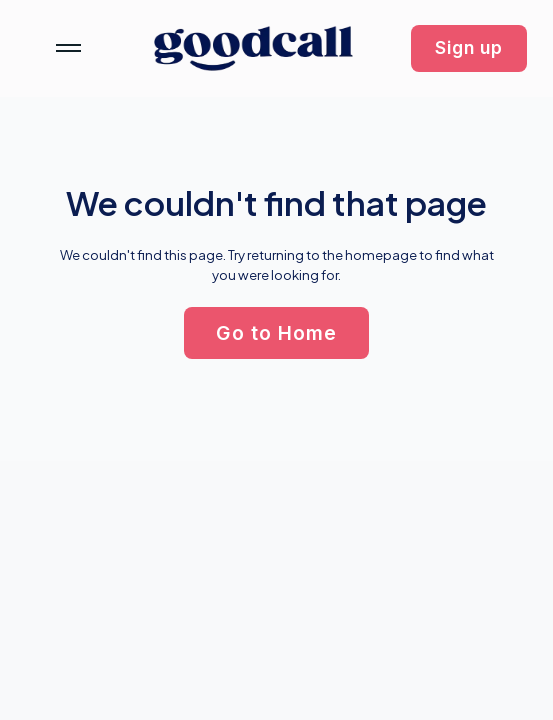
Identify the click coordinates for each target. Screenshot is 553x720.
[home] (253, 48)
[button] (469, 48)
